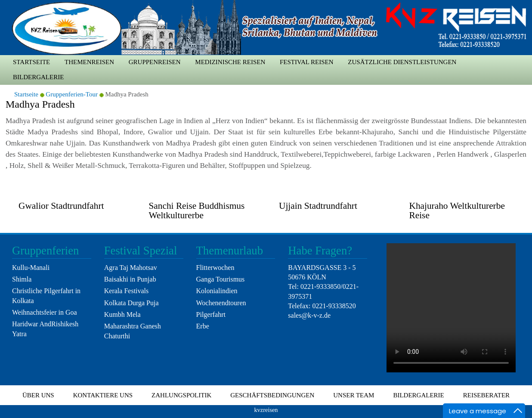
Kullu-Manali (31, 268)
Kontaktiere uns (103, 395)
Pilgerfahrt (211, 314)
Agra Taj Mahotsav (131, 268)
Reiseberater (486, 395)
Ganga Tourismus (221, 279)
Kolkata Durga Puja (131, 303)
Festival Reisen (307, 62)
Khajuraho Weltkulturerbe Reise (457, 210)
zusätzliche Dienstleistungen (402, 62)
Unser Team (354, 395)
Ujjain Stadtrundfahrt (318, 206)
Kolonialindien (217, 291)
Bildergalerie (38, 77)
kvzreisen (266, 410)
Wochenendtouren (221, 303)
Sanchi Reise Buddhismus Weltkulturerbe (197, 210)
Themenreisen (89, 62)
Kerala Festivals (127, 291)
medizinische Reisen (230, 62)
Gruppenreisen (155, 62)
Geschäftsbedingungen (272, 395)
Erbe (203, 326)
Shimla (22, 279)
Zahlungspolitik (181, 395)
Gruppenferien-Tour (72, 94)
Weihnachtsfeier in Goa (45, 312)
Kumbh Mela (122, 314)
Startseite (31, 62)
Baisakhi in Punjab (130, 279)
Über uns (38, 395)
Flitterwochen (215, 268)
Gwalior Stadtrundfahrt (61, 206)
